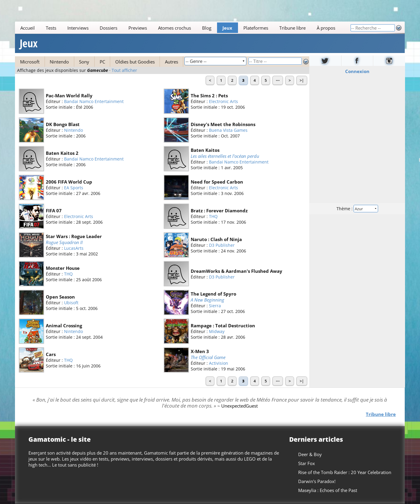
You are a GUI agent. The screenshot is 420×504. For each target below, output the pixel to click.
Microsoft (30, 62)
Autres (172, 62)
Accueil (28, 28)
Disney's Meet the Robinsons (223, 124)
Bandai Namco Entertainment (94, 101)
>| (302, 80)
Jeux (228, 28)
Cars (51, 354)
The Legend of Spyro (214, 294)
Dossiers (109, 28)
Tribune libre (293, 28)
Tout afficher (124, 70)
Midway (217, 331)
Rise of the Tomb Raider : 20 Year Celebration (345, 472)
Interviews (78, 28)
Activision (219, 363)
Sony (84, 62)
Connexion (357, 71)
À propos (326, 28)
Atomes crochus (175, 28)
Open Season (60, 297)
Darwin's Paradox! (317, 481)
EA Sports (74, 188)
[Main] (183, 28)
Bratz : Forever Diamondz (219, 211)
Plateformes (256, 28)
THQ (214, 216)
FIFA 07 (54, 211)
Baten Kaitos (205, 150)
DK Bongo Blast (63, 124)
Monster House (63, 268)
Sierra (215, 306)
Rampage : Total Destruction (223, 326)
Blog (207, 28)
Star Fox (307, 463)
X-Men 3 (200, 351)
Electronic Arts (224, 101)
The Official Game (208, 357)
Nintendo (59, 62)
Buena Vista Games (229, 130)
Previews (138, 28)
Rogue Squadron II (64, 242)
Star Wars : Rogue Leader (74, 236)
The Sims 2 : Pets (210, 96)
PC (102, 62)
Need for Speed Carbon (217, 182)
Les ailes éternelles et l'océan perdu (225, 156)
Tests (51, 28)
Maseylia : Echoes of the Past (328, 490)
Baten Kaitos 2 (62, 153)
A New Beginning (208, 300)
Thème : (357, 209)
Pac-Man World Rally (69, 96)
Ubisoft (71, 303)
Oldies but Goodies (135, 62)
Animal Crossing (64, 326)
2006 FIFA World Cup (69, 182)
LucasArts (74, 248)
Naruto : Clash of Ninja (217, 239)
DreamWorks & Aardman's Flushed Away (237, 271)
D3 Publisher (222, 245)
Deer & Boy (310, 454)
